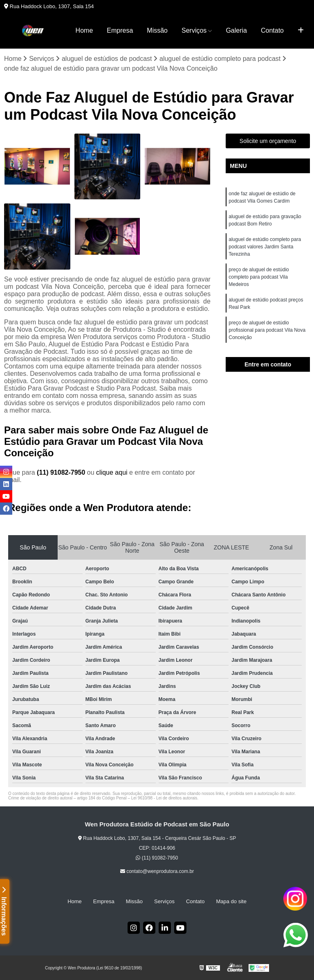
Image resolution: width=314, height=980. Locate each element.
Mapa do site (231, 901)
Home (84, 30)
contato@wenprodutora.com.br (157, 871)
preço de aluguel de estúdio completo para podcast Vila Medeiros (259, 277)
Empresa (120, 30)
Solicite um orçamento (268, 141)
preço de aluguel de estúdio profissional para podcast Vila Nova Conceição (267, 330)
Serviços (194, 30)
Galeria (236, 30)
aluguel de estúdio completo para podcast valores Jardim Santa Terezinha (265, 247)
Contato (272, 30)
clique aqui (112, 472)
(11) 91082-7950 (62, 472)
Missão (157, 30)
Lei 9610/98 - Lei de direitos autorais (164, 798)
